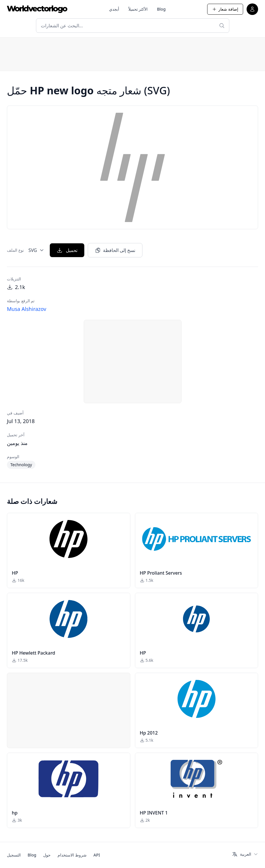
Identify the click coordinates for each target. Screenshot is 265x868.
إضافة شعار (225, 9)
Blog (161, 9)
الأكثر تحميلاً (138, 9)
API (97, 855)
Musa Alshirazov (27, 309)
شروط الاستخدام (72, 855)
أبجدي (114, 9)
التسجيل (14, 855)
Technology (21, 465)
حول (47, 855)
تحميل (67, 250)
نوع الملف (15, 250)
